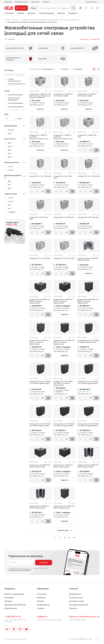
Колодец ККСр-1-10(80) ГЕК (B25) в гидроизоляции (63, 466)
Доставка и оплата (22, 2)
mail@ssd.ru (42, 617)
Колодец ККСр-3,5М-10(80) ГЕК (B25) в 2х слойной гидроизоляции (63, 383)
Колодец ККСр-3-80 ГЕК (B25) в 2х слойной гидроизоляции (40, 382)
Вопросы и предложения (14, 594)
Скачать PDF (95, 39)
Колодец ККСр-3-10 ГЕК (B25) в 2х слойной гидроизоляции (89, 341)
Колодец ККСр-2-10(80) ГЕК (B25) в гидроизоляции (39, 507)
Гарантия (73, 608)
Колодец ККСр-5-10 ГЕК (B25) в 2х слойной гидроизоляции (64, 425)
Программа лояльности (79, 605)
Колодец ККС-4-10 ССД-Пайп (64, 217)
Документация (75, 594)
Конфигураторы (43, 605)
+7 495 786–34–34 (13, 617)
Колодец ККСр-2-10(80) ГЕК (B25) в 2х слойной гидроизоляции (39, 342)
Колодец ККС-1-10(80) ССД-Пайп (87, 136)
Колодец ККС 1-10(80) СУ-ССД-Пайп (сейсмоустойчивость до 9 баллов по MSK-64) (40, 96)
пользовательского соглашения (20, 570)
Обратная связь (11, 608)
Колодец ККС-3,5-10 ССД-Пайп (88, 176)
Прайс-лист (35, 2)
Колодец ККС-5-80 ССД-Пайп (64, 258)
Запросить (40, 109)
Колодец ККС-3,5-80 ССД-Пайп (39, 218)
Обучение (8, 601)
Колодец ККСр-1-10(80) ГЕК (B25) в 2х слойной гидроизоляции (63, 301)
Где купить (32, 13)
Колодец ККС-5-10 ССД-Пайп (40, 258)
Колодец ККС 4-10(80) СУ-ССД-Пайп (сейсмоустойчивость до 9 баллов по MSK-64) (39, 138)
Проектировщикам (47, 13)
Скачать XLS (85, 39)
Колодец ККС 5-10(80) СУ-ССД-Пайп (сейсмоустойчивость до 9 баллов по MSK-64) (63, 138)
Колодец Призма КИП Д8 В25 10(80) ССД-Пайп (88, 259)
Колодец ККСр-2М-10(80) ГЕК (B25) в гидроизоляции (88, 466)
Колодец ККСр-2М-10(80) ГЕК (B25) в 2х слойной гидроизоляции (88, 301)
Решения (21, 13)
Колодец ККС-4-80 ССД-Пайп (88, 217)
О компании (9, 13)
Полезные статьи (76, 598)
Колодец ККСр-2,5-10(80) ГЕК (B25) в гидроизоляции (64, 507)
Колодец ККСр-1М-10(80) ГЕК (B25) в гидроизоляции (40, 466)
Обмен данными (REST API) (15, 605)
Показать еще (65, 530)
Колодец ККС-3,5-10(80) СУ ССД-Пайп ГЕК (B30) (87, 95)
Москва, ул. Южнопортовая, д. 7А (84, 617)
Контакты (46, 2)
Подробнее (64, 314)
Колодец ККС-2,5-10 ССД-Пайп (40, 176)
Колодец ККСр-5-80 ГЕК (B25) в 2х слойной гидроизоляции (88, 425)
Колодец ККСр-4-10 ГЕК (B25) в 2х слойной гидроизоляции (88, 382)
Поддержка (73, 13)
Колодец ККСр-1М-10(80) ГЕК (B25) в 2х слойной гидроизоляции (40, 301)
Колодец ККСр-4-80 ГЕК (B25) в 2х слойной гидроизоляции (40, 425)
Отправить (44, 562)
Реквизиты (8, 2)
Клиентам (61, 13)
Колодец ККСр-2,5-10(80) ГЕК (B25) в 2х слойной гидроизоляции (64, 342)
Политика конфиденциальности (15, 639)
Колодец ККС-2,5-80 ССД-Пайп (63, 177)
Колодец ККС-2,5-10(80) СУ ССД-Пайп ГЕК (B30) (63, 95)
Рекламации (9, 598)
